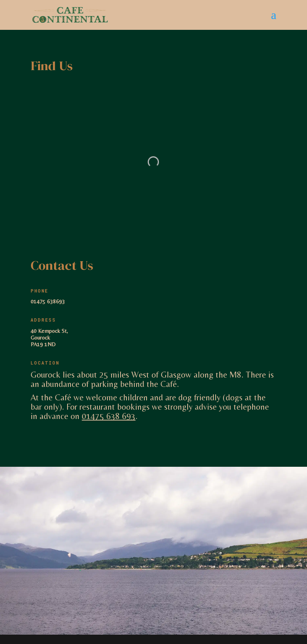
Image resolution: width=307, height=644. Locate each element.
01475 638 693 (109, 416)
